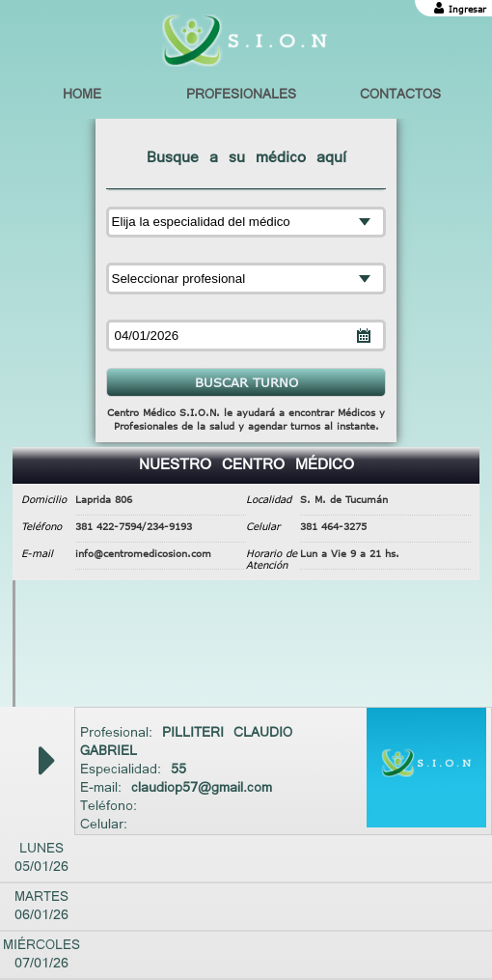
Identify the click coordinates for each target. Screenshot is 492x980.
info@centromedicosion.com (143, 553)
